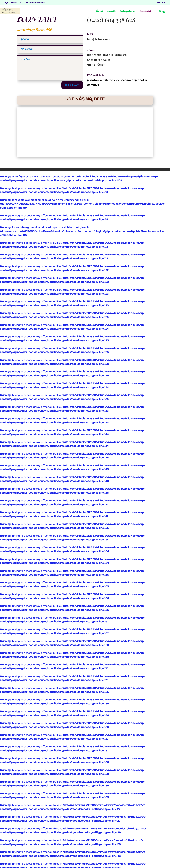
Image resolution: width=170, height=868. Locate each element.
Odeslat (72, 85)
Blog (162, 11)
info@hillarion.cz (99, 39)
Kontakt (145, 11)
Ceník (111, 11)
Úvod (99, 11)
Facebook (161, 3)
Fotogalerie (128, 11)
